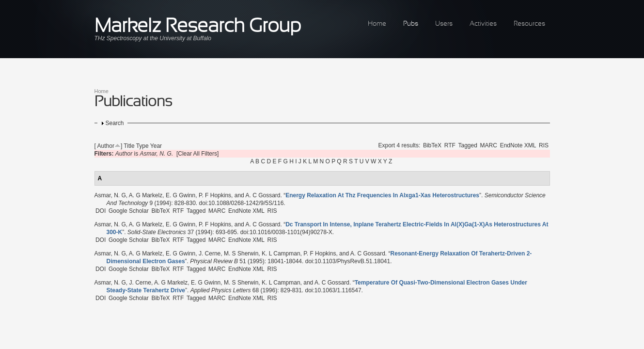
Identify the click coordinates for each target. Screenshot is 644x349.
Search (115, 123)
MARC (489, 145)
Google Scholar (129, 211)
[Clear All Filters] (197, 154)
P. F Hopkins (215, 195)
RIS (544, 145)
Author (106, 146)
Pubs (411, 24)
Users (444, 24)
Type (142, 146)
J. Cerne (210, 254)
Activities (483, 24)
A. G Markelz (146, 195)
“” (382, 195)
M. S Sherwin (241, 254)
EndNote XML (518, 145)
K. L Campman (281, 254)
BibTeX (432, 145)
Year (156, 146)
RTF (450, 145)
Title (129, 146)
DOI (101, 211)
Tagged (468, 145)
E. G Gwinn (181, 195)
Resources (529, 24)
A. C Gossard (263, 195)
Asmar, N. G (110, 195)
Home (377, 24)
